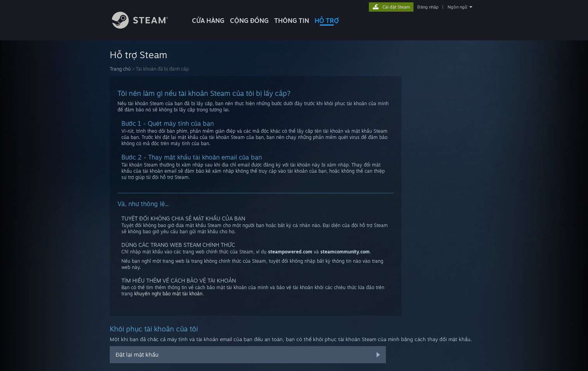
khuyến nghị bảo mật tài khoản (168, 294)
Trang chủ (120, 69)
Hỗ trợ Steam (138, 55)
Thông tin (292, 21)
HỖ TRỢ (327, 21)
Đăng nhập (428, 7)
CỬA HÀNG (208, 21)
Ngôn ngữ (457, 7)
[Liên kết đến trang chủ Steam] (146, 27)
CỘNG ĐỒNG (249, 21)
